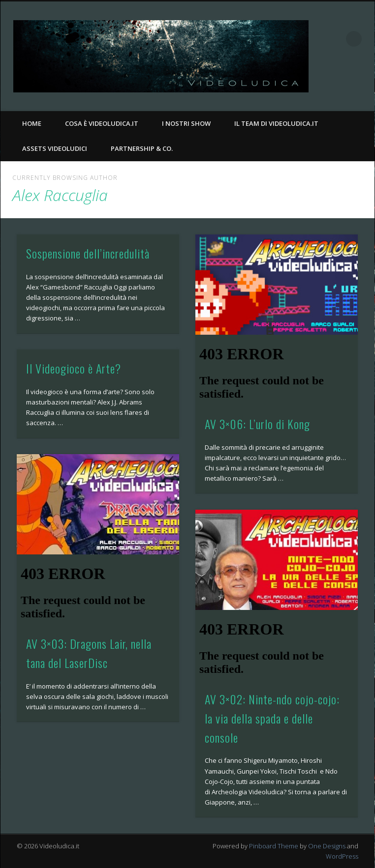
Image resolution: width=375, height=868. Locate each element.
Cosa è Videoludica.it (102, 123)
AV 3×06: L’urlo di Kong (257, 424)
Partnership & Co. (142, 148)
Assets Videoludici (55, 148)
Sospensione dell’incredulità (88, 253)
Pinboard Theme (274, 846)
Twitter (364, 84)
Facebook (344, 84)
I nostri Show (186, 123)
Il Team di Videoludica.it (276, 123)
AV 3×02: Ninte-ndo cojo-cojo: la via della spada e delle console (272, 718)
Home (32, 123)
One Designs (327, 846)
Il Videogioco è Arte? (74, 368)
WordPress (342, 856)
